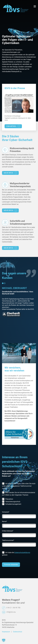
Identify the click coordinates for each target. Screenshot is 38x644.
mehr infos (10, 173)
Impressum (6, 632)
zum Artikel (13, 126)
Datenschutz (18, 632)
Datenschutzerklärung (22, 553)
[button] (4, 640)
